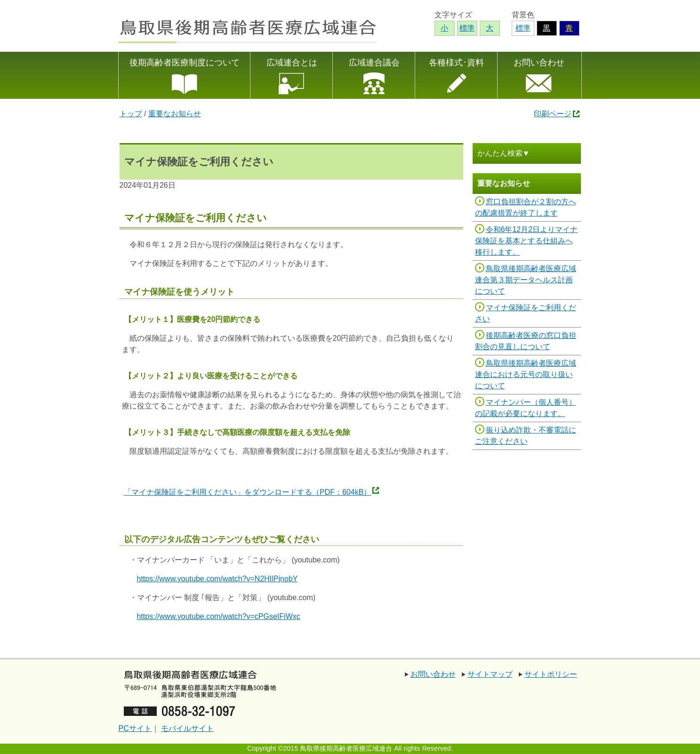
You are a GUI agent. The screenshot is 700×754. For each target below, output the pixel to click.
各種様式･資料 (456, 63)
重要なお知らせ (175, 114)
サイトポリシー (551, 674)
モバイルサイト (187, 728)
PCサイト (135, 728)
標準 (523, 28)
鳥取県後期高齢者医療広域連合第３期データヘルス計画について (526, 280)
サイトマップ (490, 674)
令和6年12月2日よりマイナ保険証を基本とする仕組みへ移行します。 (527, 241)
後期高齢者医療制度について (185, 63)
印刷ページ (553, 114)
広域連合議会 (374, 63)
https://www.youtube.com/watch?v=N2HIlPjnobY (217, 579)
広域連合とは (292, 63)
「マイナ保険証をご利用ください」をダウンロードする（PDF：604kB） (247, 492)
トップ (131, 114)
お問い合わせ (539, 63)
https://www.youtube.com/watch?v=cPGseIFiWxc (219, 616)
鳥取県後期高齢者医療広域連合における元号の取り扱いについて (526, 374)
